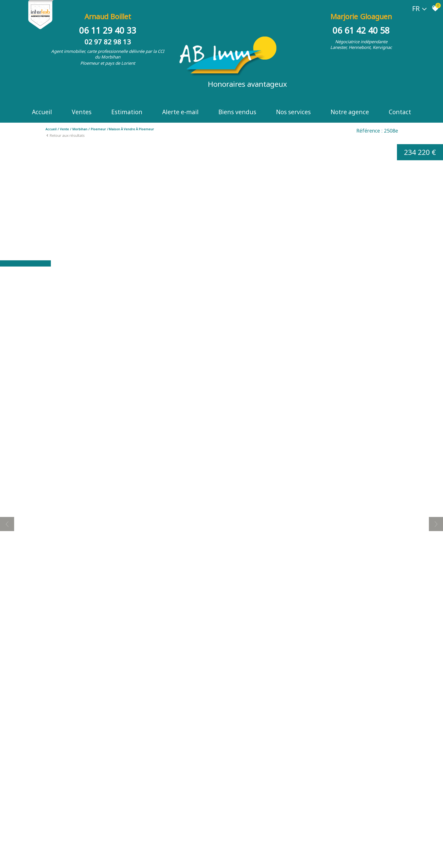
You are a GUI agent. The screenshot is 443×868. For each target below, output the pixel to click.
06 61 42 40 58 (361, 30)
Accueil (42, 112)
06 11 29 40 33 (108, 30)
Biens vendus (237, 112)
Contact (400, 112)
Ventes (82, 112)
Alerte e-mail (180, 112)
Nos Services (293, 112)
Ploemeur (98, 129)
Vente (64, 129)
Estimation (127, 112)
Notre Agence (350, 112)
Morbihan (80, 129)
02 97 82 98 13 (108, 42)
